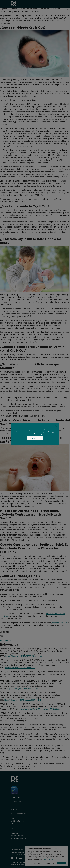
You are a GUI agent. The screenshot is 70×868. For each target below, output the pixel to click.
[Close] (56, 426)
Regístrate (35, 438)
